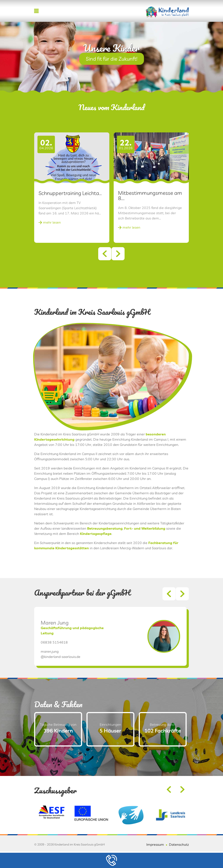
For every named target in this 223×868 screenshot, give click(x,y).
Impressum (155, 844)
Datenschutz (179, 844)
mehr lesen (52, 222)
